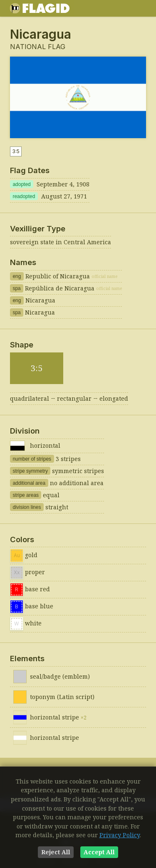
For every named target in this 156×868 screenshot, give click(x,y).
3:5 (16, 151)
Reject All (56, 852)
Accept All (99, 852)
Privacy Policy (120, 835)
